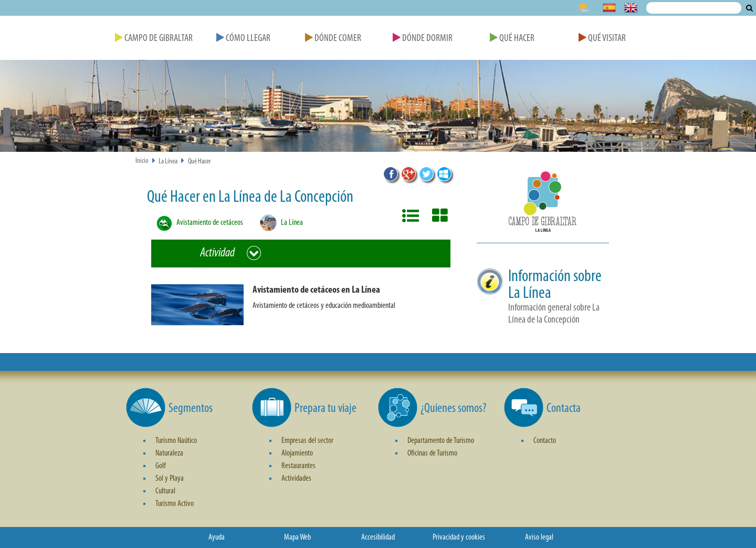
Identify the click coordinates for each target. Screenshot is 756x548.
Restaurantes (298, 466)
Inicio (142, 161)
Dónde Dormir (423, 39)
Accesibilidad (378, 537)
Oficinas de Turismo (432, 453)
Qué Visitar (602, 39)
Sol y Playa (170, 479)
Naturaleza (169, 453)
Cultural (165, 491)
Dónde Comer (333, 39)
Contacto (545, 441)
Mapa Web (297, 537)
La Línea (168, 162)
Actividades (296, 479)
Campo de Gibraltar (154, 39)
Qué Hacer (512, 39)
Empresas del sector (307, 441)
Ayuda (217, 537)
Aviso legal (539, 537)
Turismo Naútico (176, 441)
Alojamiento (297, 453)
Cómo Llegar (243, 39)
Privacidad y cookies (459, 537)
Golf (161, 466)
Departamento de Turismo (441, 441)
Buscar (749, 8)
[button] (305, 310)
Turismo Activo (175, 504)
